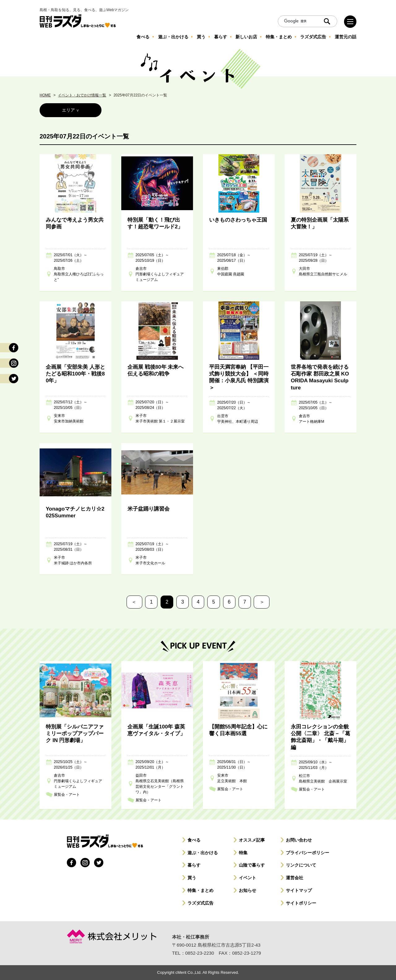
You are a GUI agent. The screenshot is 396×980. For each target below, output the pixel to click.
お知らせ (247, 890)
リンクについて (301, 865)
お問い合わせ (299, 840)
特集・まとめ (200, 890)
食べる (194, 840)
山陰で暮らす (252, 865)
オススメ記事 (252, 840)
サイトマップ (299, 890)
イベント (247, 878)
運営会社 (295, 878)
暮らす (194, 865)
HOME (45, 95)
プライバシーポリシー (308, 853)
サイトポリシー (301, 903)
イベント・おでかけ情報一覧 (82, 95)
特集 (243, 853)
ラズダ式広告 (200, 903)
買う (192, 878)
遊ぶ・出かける (203, 853)
